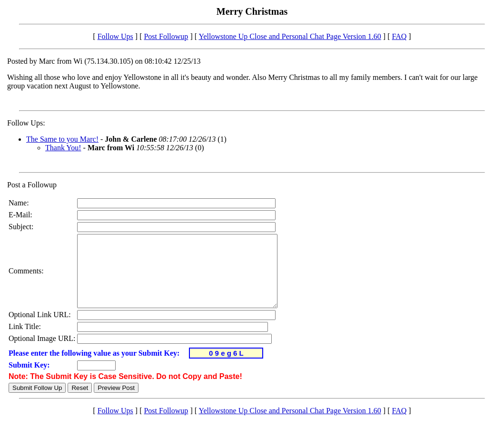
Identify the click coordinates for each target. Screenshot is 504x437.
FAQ (399, 36)
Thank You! (63, 148)
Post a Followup (32, 185)
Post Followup (166, 36)
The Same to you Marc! (62, 139)
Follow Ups (115, 36)
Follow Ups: (26, 123)
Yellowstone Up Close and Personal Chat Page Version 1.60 (290, 36)
